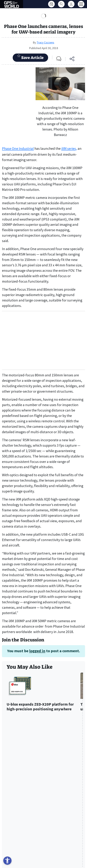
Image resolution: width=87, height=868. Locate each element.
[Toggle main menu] (81, 4)
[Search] (61, 4)
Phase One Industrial (18, 148)
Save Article (30, 57)
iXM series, (69, 148)
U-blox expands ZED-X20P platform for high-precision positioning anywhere (40, 707)
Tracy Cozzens (45, 42)
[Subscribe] (51, 4)
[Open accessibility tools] (7, 861)
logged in (37, 651)
